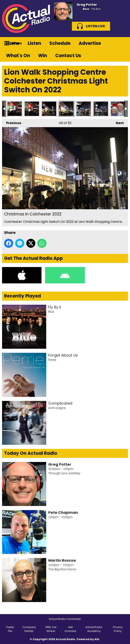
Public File (10, 629)
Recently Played (22, 296)
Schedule (60, 43)
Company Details (29, 629)
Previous (12, 122)
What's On (18, 56)
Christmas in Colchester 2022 (15, 109)
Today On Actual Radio (31, 453)
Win (43, 56)
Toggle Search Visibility (122, 43)
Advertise (90, 43)
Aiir (97, 639)
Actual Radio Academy (94, 629)
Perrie (52, 360)
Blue (86, 9)
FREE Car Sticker (51, 629)
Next (118, 122)
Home (13, 43)
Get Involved (70, 629)
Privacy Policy (118, 629)
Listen (34, 43)
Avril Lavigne (57, 408)
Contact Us (68, 56)
